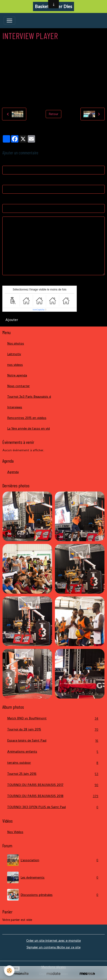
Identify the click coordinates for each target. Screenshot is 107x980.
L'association (53, 860)
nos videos (15, 365)
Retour (53, 114)
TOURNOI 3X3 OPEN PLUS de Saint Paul (53, 807)
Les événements (53, 877)
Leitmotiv (14, 354)
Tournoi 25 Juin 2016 (53, 774)
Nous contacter (18, 386)
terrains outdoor (53, 763)
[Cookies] (9, 971)
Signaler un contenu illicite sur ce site (53, 947)
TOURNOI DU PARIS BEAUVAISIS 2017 (53, 785)
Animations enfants (53, 752)
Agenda (13, 472)
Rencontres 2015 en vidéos (27, 418)
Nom (6, 161)
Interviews (15, 407)
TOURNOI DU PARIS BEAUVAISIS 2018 (53, 796)
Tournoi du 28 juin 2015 (53, 729)
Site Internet (12, 200)
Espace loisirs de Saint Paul (53, 740)
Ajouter (12, 320)
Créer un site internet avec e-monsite (53, 940)
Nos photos (16, 343)
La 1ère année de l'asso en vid (28, 428)
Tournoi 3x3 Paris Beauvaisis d (29, 397)
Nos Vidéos (15, 832)
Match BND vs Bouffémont (53, 718)
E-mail (7, 180)
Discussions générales (53, 895)
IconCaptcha (39, 310)
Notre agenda (17, 375)
